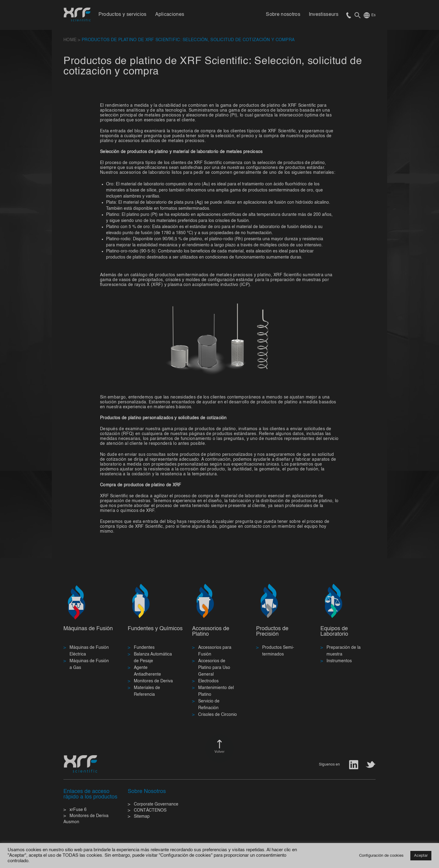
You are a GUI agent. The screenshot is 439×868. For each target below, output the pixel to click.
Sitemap (142, 816)
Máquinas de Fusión (88, 629)
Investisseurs (324, 15)
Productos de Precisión (272, 631)
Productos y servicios (123, 15)
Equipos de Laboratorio (334, 631)
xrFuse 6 (78, 810)
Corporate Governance (156, 804)
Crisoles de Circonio (218, 715)
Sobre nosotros (283, 15)
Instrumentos (339, 661)
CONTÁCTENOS (150, 810)
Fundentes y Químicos (155, 629)
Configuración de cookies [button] (381, 856)
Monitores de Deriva (153, 681)
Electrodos (208, 681)
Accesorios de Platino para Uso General (214, 668)
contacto (253, 527)
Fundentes (144, 648)
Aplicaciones (170, 15)
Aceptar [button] (421, 856)
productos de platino (312, 501)
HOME (70, 40)
